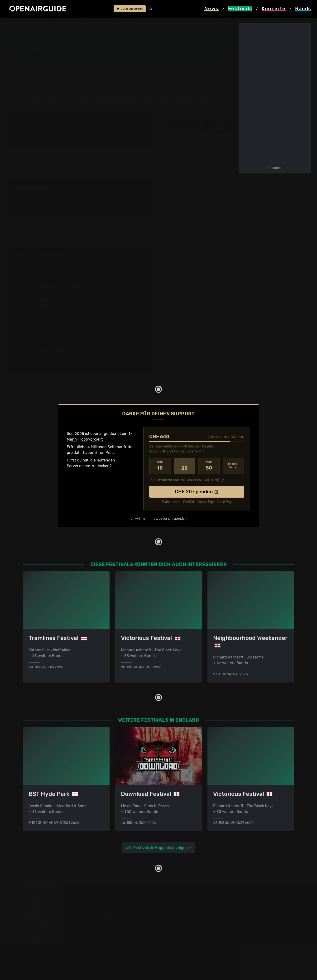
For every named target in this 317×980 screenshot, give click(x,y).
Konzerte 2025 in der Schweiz (119, 943)
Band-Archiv (108, 24)
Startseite (14, 24)
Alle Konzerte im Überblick (115, 954)
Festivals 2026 (36, 926)
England (56, 24)
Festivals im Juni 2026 (43, 937)
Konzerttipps (104, 909)
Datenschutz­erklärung (181, 926)
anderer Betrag (233, 466)
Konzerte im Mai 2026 (112, 931)
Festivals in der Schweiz (44, 914)
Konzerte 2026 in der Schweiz (119, 949)
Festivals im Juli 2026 (43, 943)
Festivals (36, 24)
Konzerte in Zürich (109, 914)
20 (185, 466)
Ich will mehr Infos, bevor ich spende (157, 518)
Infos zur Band (183, 124)
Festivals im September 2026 (49, 949)
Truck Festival (80, 24)
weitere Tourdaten (217, 126)
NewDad (130, 24)
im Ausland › (123, 318)
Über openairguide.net (181, 909)
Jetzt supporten (130, 9)
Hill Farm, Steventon (181, 42)
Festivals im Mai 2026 (42, 931)
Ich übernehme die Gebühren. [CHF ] (188, 480)
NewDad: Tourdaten (40, 256)
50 (209, 466)
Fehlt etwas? (141, 256)
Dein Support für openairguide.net (192, 914)
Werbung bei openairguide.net (188, 920)
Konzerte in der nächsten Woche (121, 926)
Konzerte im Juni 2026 (113, 937)
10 (160, 466)
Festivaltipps (34, 909)
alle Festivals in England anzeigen (157, 848)
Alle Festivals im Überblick (46, 954)
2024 (86, 124)
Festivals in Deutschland (45, 920)
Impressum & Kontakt (180, 931)
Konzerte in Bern (107, 920)
